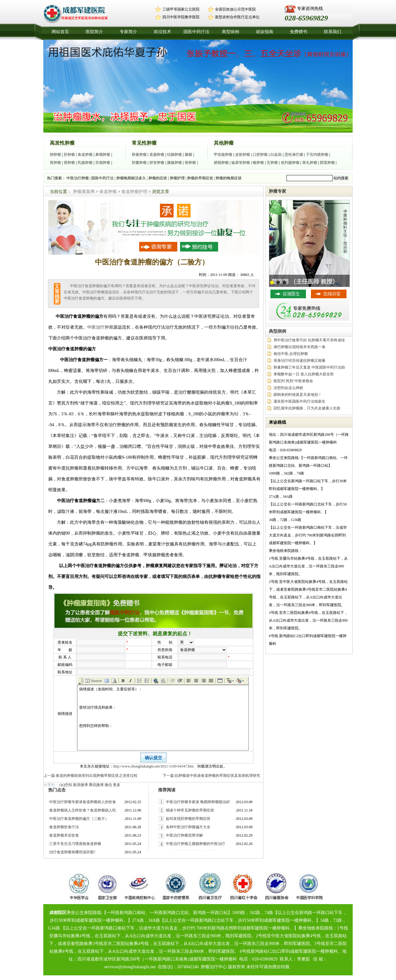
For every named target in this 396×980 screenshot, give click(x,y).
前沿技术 (162, 32)
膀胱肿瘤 (221, 163)
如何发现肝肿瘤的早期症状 (188, 819)
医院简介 (94, 32)
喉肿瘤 (258, 163)
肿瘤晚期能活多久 (131, 178)
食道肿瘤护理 (134, 192)
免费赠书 (299, 32)
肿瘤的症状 (158, 178)
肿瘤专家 (278, 191)
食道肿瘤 (85, 155)
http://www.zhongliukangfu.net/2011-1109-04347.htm (153, 766)
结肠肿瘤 (174, 155)
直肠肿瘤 (157, 155)
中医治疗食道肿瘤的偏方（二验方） (79, 819)
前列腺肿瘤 (290, 163)
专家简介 (128, 32)
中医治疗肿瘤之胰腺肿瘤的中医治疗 (196, 844)
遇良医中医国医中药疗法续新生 (299, 401)
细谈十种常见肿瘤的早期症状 (190, 810)
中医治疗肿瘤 (78, 178)
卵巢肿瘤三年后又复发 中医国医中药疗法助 (309, 367)
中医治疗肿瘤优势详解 (184, 835)
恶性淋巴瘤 (294, 155)
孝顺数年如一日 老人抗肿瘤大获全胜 (304, 374)
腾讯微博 (96, 785)
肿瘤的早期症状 (200, 178)
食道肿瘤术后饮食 (64, 835)
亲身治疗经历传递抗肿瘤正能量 (299, 361)
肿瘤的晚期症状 (229, 178)
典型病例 (230, 32)
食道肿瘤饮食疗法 (64, 827)
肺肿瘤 (55, 155)
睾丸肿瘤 (310, 163)
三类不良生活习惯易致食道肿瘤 (75, 844)
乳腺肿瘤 (85, 163)
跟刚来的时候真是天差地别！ (298, 395)
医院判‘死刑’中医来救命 (293, 381)
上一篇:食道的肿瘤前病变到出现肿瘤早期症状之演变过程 (90, 776)
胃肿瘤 (55, 163)
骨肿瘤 (190, 163)
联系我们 (333, 32)
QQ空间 (66, 785)
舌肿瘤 (272, 163)
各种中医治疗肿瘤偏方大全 (188, 827)
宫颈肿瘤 (103, 163)
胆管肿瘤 (157, 163)
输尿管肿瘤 (241, 163)
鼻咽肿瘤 (103, 155)
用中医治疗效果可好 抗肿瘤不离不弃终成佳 (309, 340)
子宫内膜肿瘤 (317, 155)
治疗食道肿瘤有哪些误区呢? (72, 852)
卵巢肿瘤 (139, 155)
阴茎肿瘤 (327, 163)
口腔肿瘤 (260, 155)
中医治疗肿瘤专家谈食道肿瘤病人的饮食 (83, 802)
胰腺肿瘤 (174, 163)
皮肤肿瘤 (243, 155)
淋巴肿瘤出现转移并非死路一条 (299, 347)
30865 (245, 275)
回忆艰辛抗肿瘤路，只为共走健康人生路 (307, 408)
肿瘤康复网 (84, 192)
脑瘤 (188, 155)
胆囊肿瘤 (139, 163)
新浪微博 (80, 785)
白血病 (276, 155)
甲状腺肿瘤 (223, 155)
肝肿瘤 (69, 155)
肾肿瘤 (69, 163)
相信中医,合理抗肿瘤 (291, 354)
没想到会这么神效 (288, 388)
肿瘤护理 (177, 178)
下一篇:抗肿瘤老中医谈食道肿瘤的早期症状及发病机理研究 (211, 776)
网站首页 (60, 32)
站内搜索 (341, 178)
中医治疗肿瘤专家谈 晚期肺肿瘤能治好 (198, 802)
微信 (108, 785)
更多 (117, 785)
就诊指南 (265, 32)
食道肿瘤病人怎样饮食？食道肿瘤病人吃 (83, 810)
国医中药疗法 (196, 32)
